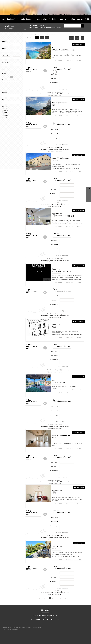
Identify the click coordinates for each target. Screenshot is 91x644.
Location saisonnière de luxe (47, 19)
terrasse (6, 110)
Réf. (3, 100)
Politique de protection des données (22, 627)
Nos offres (35, 15)
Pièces (4, 48)
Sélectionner (69, 60)
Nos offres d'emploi (57, 15)
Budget (4, 42)
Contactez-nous (69, 15)
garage (6, 117)
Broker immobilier (28, 19)
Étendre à (5, 74)
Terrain (6, 62)
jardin (5, 112)
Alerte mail (28, 15)
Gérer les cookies (37, 627)
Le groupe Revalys (45, 15)
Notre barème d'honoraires (11, 628)
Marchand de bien (84, 19)
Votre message (54, 82)
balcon (6, 109)
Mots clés (5, 93)
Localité (4, 69)
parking (6, 116)
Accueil (12, 15)
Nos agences (19, 15)
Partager (78, 60)
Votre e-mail (54, 129)
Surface (6, 55)
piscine (6, 114)
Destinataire (54, 78)
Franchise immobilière (67, 19)
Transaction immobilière (10, 19)
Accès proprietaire (83, 15)
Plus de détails (59, 60)
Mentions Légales (7, 627)
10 (66, 597)
